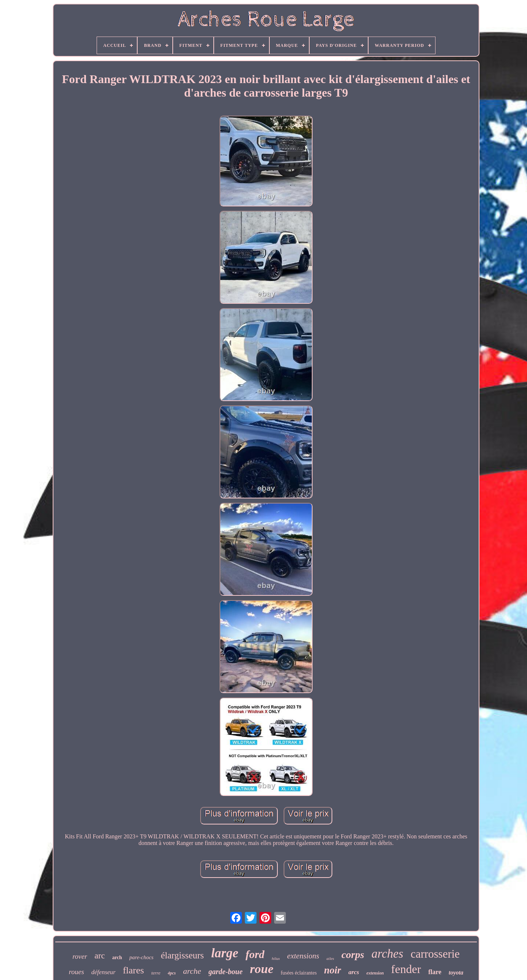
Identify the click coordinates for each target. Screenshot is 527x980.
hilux (276, 958)
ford (255, 954)
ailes (330, 958)
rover (80, 956)
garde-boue (226, 972)
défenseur (104, 972)
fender (406, 969)
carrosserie (435, 954)
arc (100, 956)
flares (134, 970)
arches (387, 954)
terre (156, 973)
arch (117, 957)
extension (375, 973)
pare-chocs (141, 957)
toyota (456, 972)
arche (192, 971)
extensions (303, 956)
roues (76, 972)
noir (332, 970)
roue (262, 969)
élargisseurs (182, 955)
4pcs (172, 973)
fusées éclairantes (299, 973)
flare (435, 972)
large (225, 953)
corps (353, 955)
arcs (354, 972)
